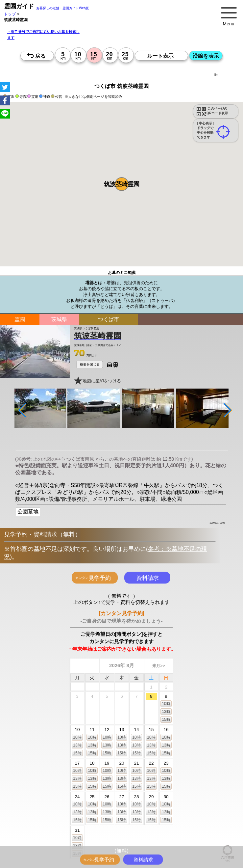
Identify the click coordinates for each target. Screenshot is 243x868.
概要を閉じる (90, 364)
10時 (166, 703)
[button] (122, 184)
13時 (166, 711)
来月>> (158, 666)
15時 (166, 719)
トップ (10, 14)
